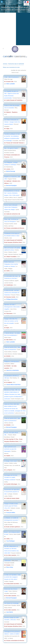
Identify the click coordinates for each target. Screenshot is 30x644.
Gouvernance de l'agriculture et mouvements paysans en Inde (12, 492)
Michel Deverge (11, 171)
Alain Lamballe (10, 84)
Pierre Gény (10, 567)
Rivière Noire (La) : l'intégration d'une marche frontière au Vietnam (11, 264)
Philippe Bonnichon (12, 299)
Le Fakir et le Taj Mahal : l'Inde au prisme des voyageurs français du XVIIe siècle (12, 577)
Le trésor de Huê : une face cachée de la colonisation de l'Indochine (12, 293)
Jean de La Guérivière (12, 370)
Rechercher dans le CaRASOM (16, 64)
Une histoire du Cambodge (12, 603)
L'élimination (8, 561)
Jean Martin (10, 612)
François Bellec (11, 513)
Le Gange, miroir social (11, 461)
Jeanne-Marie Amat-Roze (13, 385)
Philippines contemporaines (12, 361)
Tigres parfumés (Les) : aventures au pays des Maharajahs (10, 449)
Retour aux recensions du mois (11, 67)
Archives (5, 64)
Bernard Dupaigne (11, 185)
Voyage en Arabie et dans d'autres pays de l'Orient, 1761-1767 (11, 506)
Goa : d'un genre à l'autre (11, 148)
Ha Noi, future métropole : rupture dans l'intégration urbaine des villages (11, 207)
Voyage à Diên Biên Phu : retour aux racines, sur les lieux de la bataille (11, 321)
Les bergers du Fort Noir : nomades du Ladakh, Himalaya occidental (11, 477)
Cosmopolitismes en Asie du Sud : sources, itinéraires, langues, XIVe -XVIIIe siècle (12, 193)
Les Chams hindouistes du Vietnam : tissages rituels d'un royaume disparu (12, 122)
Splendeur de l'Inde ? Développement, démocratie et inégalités (12, 307)
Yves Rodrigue (10, 541)
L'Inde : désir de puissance (11, 77)
